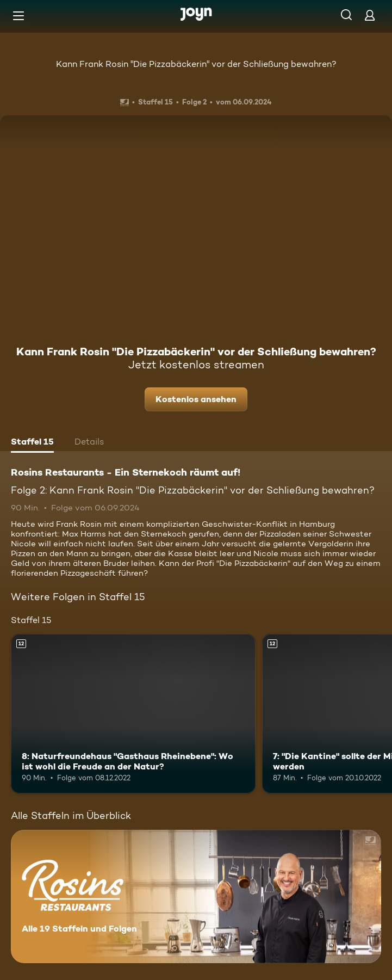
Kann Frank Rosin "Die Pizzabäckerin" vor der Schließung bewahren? (196, 64)
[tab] (32, 443)
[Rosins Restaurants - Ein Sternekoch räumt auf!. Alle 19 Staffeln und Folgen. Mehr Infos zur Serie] (196, 896)
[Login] (370, 15)
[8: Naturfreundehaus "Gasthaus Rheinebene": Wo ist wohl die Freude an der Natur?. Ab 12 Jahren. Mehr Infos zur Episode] (133, 714)
